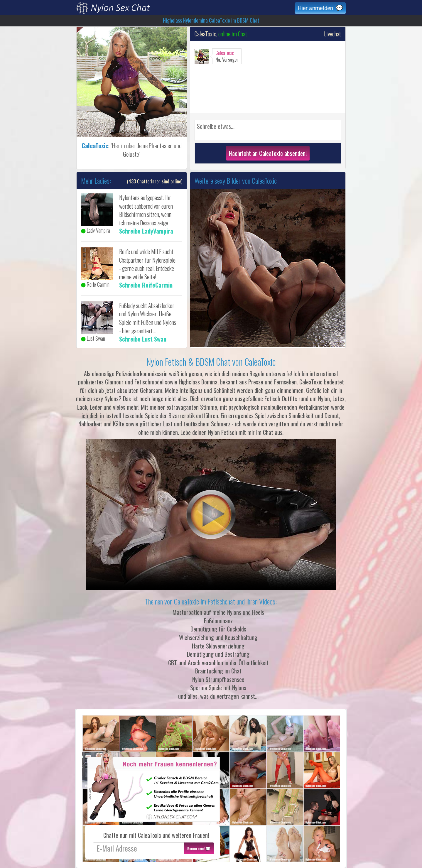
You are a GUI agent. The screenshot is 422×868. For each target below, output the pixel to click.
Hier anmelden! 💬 (320, 8)
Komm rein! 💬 (199, 848)
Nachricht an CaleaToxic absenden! (268, 153)
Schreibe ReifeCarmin (146, 285)
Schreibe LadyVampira (146, 231)
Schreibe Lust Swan (143, 339)
